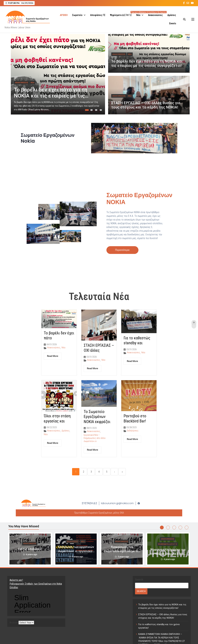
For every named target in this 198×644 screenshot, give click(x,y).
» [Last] (122, 472)
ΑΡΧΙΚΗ (64, 15)
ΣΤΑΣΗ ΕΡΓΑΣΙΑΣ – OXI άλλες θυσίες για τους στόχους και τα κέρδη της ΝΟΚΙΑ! (146, 105)
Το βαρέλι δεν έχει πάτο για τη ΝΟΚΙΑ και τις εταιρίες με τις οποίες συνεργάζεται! (51, 96)
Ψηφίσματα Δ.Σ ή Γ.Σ (122, 14)
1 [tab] (87, 111)
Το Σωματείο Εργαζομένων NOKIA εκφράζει (97, 417)
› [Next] (114, 472)
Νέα (138, 15)
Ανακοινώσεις (155, 15)
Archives (14, 623)
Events (173, 23)
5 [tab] (187, 527)
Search (139, 580)
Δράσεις (172, 15)
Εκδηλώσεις (133, 431)
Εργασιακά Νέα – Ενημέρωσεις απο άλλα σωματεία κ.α (95, 438)
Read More (53, 356)
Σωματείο (77, 15)
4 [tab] (101, 111)
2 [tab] (92, 111)
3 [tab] (97, 111)
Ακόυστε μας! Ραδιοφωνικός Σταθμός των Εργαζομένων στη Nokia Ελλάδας (36, 584)
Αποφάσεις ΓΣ (98, 15)
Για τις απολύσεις (30, 549)
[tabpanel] (58, 74)
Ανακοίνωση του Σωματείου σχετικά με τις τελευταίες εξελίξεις (122, 551)
